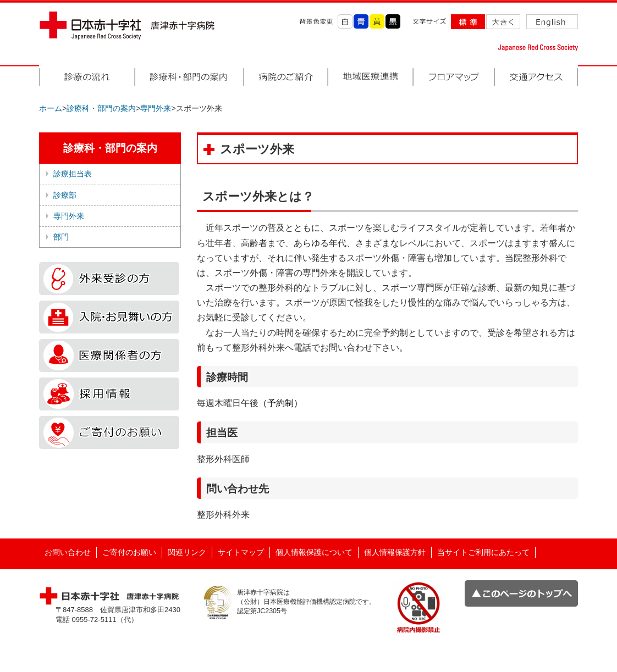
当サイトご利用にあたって (483, 552)
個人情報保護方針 (395, 552)
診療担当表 (73, 174)
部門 (61, 237)
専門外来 (156, 108)
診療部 (65, 195)
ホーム (51, 108)
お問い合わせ (68, 552)
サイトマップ (241, 552)
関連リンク (187, 552)
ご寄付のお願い (129, 552)
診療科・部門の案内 (101, 108)
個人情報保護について (314, 552)
